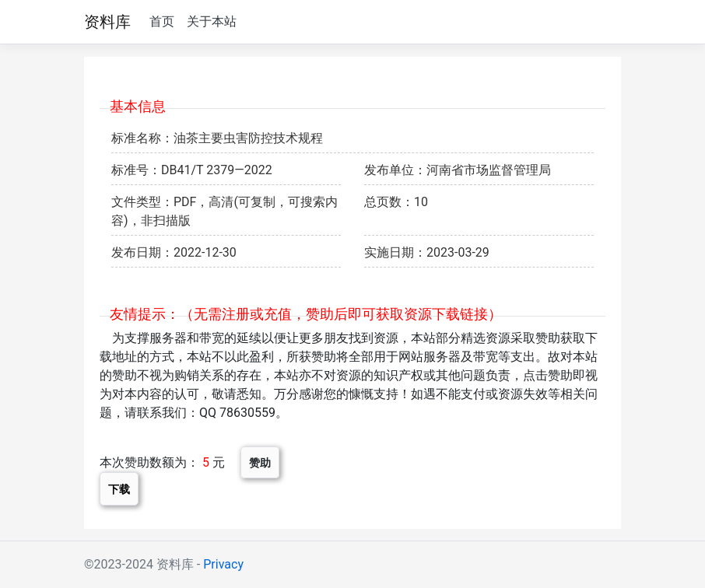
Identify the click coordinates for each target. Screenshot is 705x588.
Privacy (223, 564)
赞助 (260, 462)
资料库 (107, 22)
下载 (119, 489)
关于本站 (212, 21)
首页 (162, 21)
